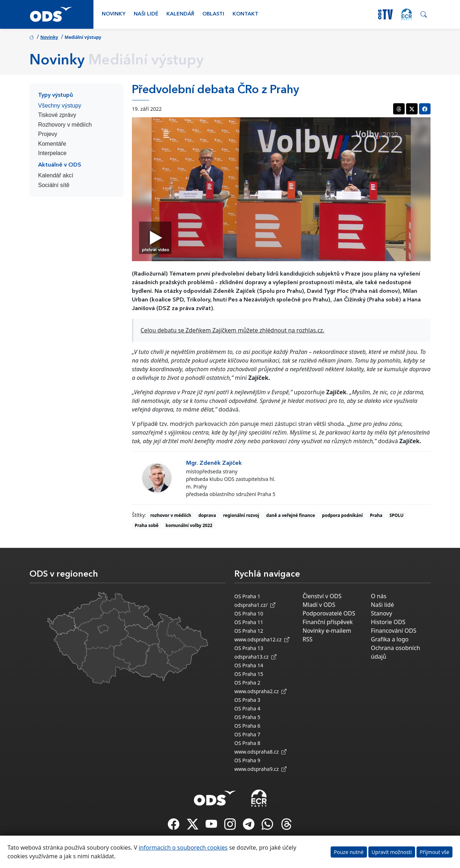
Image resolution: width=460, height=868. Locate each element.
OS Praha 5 (247, 717)
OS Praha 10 (249, 613)
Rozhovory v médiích (65, 125)
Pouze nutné (349, 852)
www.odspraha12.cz (262, 639)
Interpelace (52, 153)
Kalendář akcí (56, 175)
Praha (376, 515)
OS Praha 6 (247, 726)
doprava (207, 515)
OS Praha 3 (247, 700)
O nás (379, 596)
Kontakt (245, 14)
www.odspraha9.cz (260, 769)
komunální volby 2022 (189, 525)
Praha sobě (147, 525)
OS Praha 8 (247, 743)
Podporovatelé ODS (329, 613)
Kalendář (180, 14)
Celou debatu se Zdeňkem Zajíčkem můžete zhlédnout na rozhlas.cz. (233, 330)
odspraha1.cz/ (255, 605)
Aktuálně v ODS (60, 165)
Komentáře (52, 144)
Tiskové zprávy (57, 115)
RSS (308, 639)
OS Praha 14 (249, 665)
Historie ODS (388, 622)
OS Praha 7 (247, 734)
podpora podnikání (342, 515)
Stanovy (381, 613)
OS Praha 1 (247, 596)
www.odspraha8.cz (260, 752)
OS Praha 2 (247, 683)
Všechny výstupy (60, 106)
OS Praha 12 (249, 631)
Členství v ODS (322, 596)
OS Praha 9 (247, 760)
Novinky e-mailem (327, 631)
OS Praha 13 (249, 648)
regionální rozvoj (241, 515)
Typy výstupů (56, 95)
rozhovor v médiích (171, 515)
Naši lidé (146, 14)
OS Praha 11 (249, 622)
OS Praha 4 (247, 708)
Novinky (114, 14)
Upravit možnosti (392, 852)
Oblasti (213, 14)
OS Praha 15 (249, 674)
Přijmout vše (434, 852)
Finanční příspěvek (328, 622)
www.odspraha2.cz (260, 691)
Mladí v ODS (319, 605)
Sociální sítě (54, 185)
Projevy (48, 134)
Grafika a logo (390, 639)
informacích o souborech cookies (183, 847)
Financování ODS (394, 631)
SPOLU (397, 515)
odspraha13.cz (255, 657)
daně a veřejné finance (291, 515)
